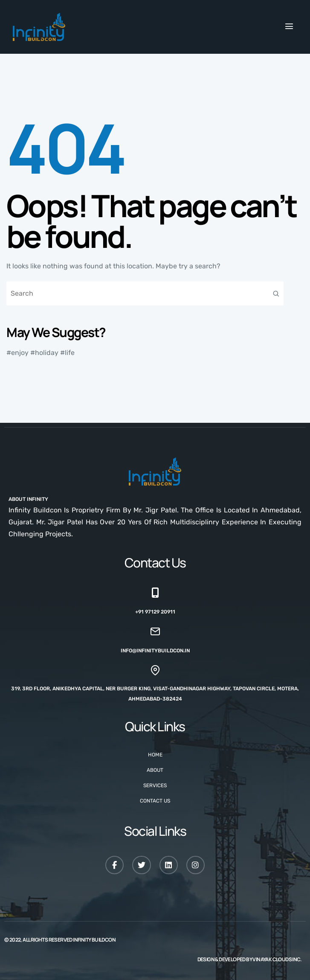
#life (67, 353)
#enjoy (17, 353)
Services (155, 785)
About (155, 770)
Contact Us (155, 801)
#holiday (44, 353)
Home (155, 755)
